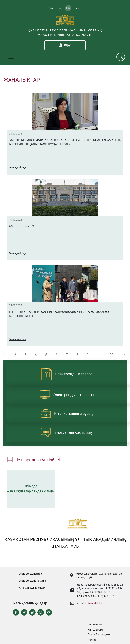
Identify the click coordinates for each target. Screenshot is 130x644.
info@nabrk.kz (94, 604)
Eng (77, 8)
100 (111, 355)
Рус (60, 8)
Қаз (68, 8)
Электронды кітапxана (32, 581)
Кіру (65, 45)
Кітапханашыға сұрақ (32, 588)
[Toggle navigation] (11, 57)
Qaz (51, 8)
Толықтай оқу (17, 168)
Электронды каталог (31, 574)
